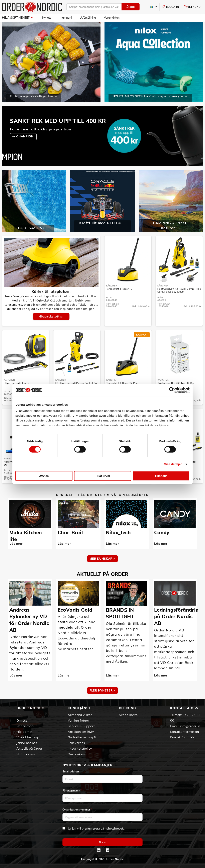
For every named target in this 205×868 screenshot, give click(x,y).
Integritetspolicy (80, 748)
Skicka (103, 842)
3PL (19, 715)
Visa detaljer (173, 464)
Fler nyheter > (102, 691)
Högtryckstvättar (51, 317)
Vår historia (25, 726)
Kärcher (112, 286)
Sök (130, 7)
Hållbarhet (24, 732)
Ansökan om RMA (81, 732)
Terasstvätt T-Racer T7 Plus (122, 383)
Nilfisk (8, 459)
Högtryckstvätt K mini (16, 383)
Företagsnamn (72, 790)
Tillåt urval (103, 476)
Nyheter (47, 18)
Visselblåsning (27, 737)
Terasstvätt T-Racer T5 (119, 289)
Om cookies (76, 754)
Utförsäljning (88, 18)
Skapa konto (128, 715)
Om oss (22, 720)
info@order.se (190, 726)
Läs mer (16, 543)
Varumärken (112, 18)
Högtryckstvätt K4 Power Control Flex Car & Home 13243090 (179, 290)
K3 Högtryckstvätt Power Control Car (76, 383)
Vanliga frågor (78, 720)
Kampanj (66, 18)
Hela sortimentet (18, 18)
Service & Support (81, 726)
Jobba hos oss (27, 743)
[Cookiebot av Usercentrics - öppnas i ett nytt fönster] (172, 390)
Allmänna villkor (80, 715)
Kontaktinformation (184, 732)
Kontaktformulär (182, 737)
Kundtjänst (79, 708)
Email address (72, 771)
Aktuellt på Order (29, 748)
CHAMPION (25, 136)
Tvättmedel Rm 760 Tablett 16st (176, 383)
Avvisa (44, 476)
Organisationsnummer (77, 809)
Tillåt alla (161, 476)
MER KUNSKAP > (102, 559)
